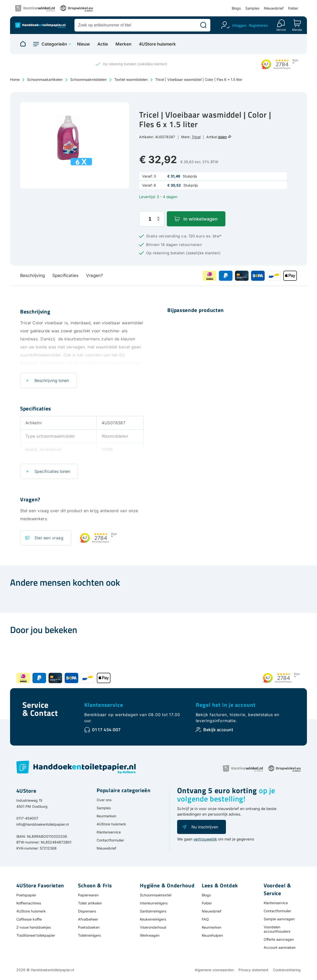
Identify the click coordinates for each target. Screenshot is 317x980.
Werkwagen (150, 935)
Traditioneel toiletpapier (36, 935)
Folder (293, 8)
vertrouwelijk (205, 839)
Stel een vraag (49, 538)
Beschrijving (32, 275)
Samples (252, 8)
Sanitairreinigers (153, 911)
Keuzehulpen (212, 935)
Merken (123, 44)
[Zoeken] (203, 25)
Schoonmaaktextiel (156, 895)
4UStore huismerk (157, 44)
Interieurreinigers (154, 903)
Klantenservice (104, 705)
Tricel (196, 137)
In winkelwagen (201, 219)
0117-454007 (27, 818)
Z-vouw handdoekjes (34, 927)
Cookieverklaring (287, 970)
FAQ (205, 919)
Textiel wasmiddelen (131, 79)
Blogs (236, 8)
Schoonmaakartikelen (45, 79)
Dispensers (87, 911)
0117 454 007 (106, 730)
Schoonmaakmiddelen (88, 79)
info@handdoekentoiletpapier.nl (43, 824)
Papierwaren (88, 895)
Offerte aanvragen (279, 939)
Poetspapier (26, 895)
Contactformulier (110, 840)
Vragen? (94, 275)
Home (15, 79)
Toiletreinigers (89, 935)
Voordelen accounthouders (277, 929)
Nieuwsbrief (274, 8)
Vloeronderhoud (153, 927)
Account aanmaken (280, 947)
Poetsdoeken (89, 927)
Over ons (104, 800)
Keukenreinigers (153, 919)
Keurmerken (106, 816)
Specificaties (65, 275)
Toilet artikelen (90, 903)
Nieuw (83, 44)
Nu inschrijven (205, 827)
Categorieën (54, 44)
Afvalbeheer (88, 919)
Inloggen (239, 25)
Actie (103, 44)
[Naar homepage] (23, 44)
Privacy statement (253, 970)
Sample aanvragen (279, 919)
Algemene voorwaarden (214, 970)
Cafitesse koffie (29, 919)
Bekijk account (218, 730)
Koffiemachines (29, 903)
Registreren (258, 25)
